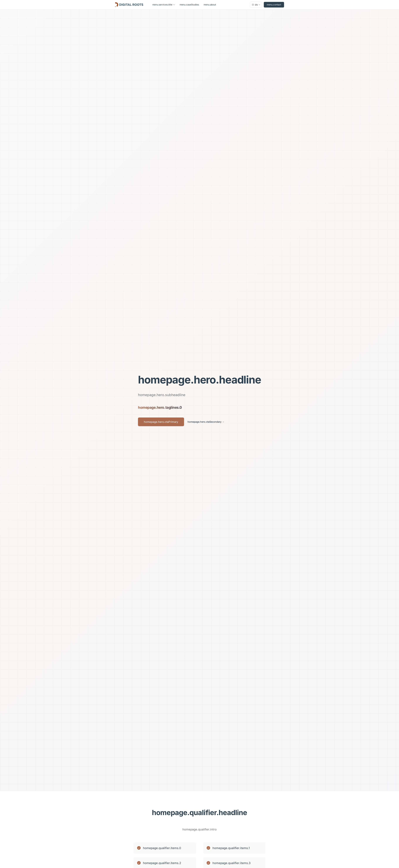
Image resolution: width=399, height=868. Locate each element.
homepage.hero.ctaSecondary (206, 422)
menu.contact (274, 5)
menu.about (210, 5)
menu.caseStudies (189, 5)
